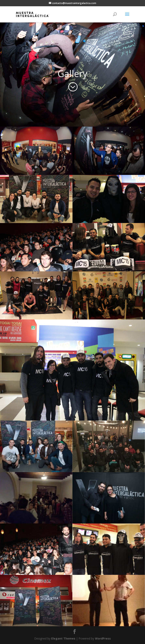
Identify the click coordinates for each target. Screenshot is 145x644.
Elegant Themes (63, 638)
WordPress (103, 638)
